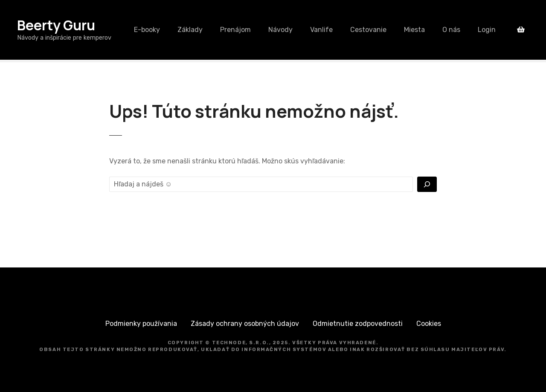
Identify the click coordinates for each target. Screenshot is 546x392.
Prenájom (235, 30)
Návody (280, 30)
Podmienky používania (141, 324)
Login (487, 30)
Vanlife (321, 30)
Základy (190, 30)
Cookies (429, 324)
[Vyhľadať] (427, 184)
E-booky (147, 30)
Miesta (414, 30)
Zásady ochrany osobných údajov (245, 324)
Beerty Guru (56, 25)
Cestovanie (368, 30)
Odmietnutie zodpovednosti (358, 324)
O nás (451, 30)
